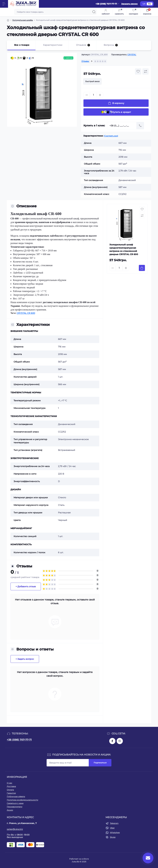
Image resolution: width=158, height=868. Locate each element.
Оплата (10, 790)
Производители (15, 807)
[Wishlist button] (138, 71)
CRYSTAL (132, 55)
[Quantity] (93, 95)
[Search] (94, 12)
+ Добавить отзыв (26, 586)
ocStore (85, 859)
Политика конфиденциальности (22, 800)
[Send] (140, 126)
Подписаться (100, 763)
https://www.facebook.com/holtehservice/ (112, 741)
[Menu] (4, 4)
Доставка (11, 786)
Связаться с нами (15, 803)
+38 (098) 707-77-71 (19, 740)
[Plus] (100, 95)
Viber (112, 828)
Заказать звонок (129, 4)
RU (150, 4)
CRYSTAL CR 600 (26, 313)
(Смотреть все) (111, 136)
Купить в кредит (116, 112)
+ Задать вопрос (25, 659)
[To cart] (142, 268)
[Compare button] (146, 71)
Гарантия (11, 793)
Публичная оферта (16, 797)
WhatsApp (115, 833)
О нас (9, 783)
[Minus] (87, 95)
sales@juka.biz (15, 829)
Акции (10, 810)
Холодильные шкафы (23, 20)
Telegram (114, 823)
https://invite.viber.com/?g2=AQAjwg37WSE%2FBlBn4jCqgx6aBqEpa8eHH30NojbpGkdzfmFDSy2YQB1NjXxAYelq (120, 741)
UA (144, 4)
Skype (113, 837)
